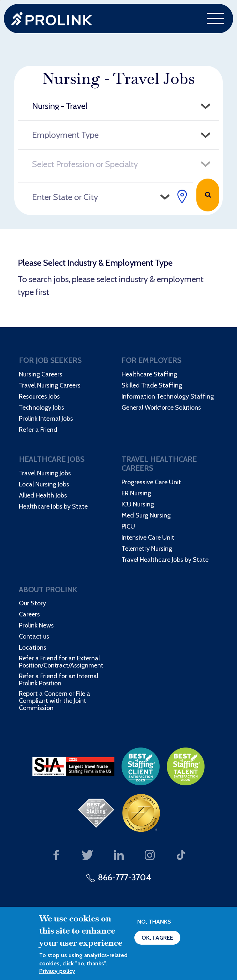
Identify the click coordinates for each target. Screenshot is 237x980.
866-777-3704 (125, 877)
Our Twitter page (87, 856)
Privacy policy (57, 971)
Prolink (52, 19)
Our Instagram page (150, 856)
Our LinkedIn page (118, 856)
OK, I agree (157, 938)
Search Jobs (208, 195)
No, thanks (154, 922)
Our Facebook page (56, 856)
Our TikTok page (181, 856)
